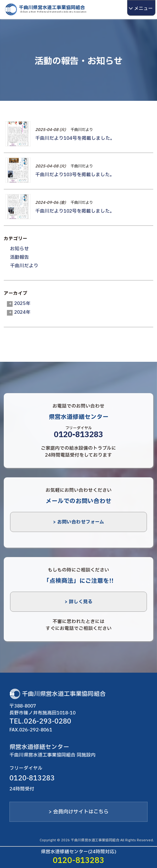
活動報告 (20, 257)
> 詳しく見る (78, 602)
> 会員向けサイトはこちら (78, 812)
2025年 (22, 303)
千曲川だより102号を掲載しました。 (75, 211)
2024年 (22, 312)
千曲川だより (82, 130)
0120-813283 (78, 435)
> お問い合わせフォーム (78, 522)
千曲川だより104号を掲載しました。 (75, 138)
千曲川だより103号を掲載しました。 (75, 175)
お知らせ (20, 249)
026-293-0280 (48, 721)
